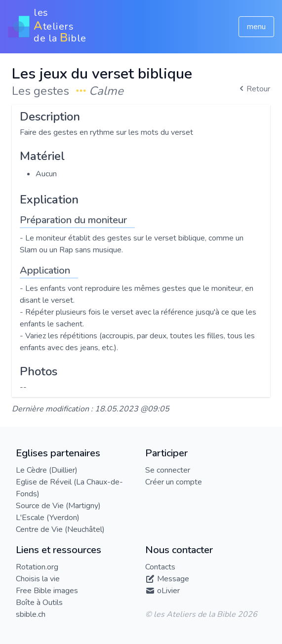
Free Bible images (47, 591)
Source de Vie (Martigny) (58, 506)
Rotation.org (37, 567)
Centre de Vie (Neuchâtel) (60, 529)
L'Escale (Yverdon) (48, 518)
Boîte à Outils (39, 603)
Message (173, 579)
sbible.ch (31, 614)
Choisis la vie (38, 579)
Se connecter (168, 470)
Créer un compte (174, 482)
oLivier (168, 591)
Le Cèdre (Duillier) (47, 470)
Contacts (160, 567)
